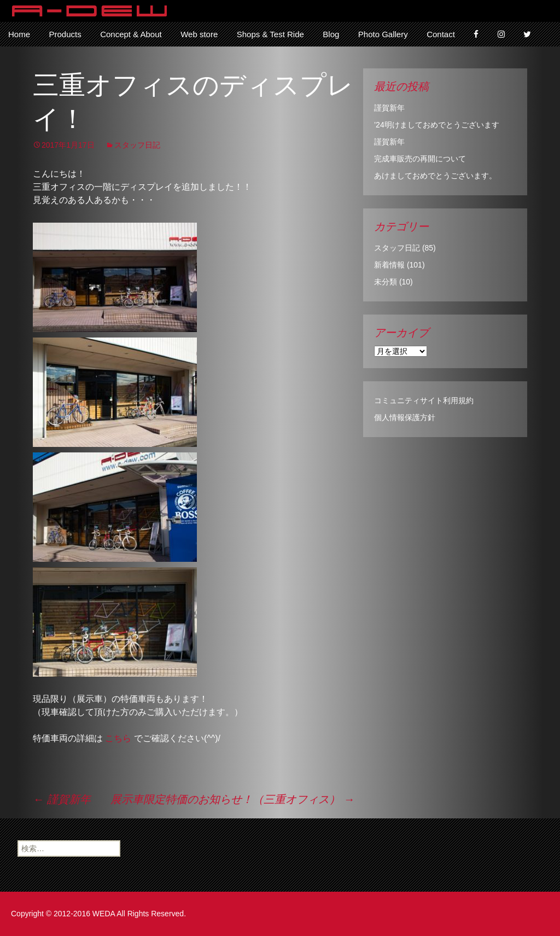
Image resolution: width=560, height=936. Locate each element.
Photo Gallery (383, 34)
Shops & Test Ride (270, 34)
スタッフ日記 (137, 145)
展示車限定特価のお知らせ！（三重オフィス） (232, 799)
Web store (199, 34)
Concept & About (131, 34)
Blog (331, 34)
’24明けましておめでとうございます (437, 125)
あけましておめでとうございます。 (435, 176)
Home (19, 34)
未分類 (386, 282)
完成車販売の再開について (420, 159)
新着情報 (389, 265)
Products (65, 34)
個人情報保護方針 (405, 417)
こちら (118, 738)
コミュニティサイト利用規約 (424, 400)
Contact (441, 34)
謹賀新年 (62, 799)
